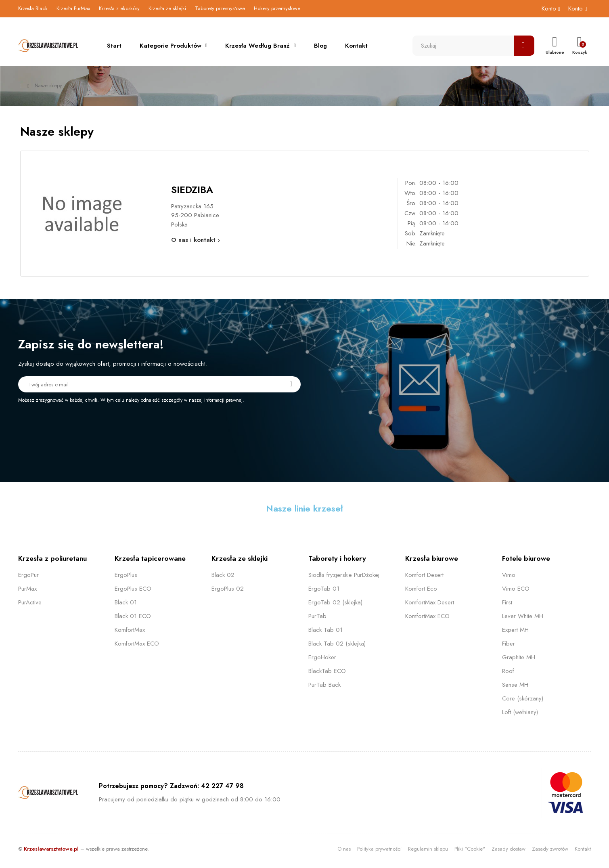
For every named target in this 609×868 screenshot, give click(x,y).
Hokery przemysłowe (277, 8)
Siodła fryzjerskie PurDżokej (344, 575)
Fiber (509, 644)
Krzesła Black (33, 8)
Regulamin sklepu (428, 849)
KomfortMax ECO (137, 644)
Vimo (509, 575)
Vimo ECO (516, 589)
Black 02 (223, 575)
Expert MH (515, 630)
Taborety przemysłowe (220, 8)
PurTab (317, 616)
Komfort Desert (424, 575)
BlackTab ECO (327, 671)
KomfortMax (130, 630)
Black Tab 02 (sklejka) (337, 644)
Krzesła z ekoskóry (119, 8)
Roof (508, 671)
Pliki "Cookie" (470, 849)
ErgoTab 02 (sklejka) (335, 602)
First (507, 602)
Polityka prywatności (379, 849)
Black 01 (126, 602)
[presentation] (86, 426)
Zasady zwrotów (550, 849)
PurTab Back (324, 685)
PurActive (30, 602)
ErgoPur (28, 575)
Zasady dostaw (509, 849)
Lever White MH (523, 616)
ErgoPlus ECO (133, 589)
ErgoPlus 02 (228, 589)
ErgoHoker (322, 657)
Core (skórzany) (523, 698)
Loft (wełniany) (520, 712)
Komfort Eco (421, 589)
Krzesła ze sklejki (167, 8)
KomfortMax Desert (430, 602)
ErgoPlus (126, 575)
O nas (344, 849)
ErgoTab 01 (324, 589)
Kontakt (583, 849)
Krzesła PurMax (73, 8)
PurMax (27, 589)
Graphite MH (519, 657)
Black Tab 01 (325, 630)
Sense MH (515, 685)
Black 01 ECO (133, 616)
